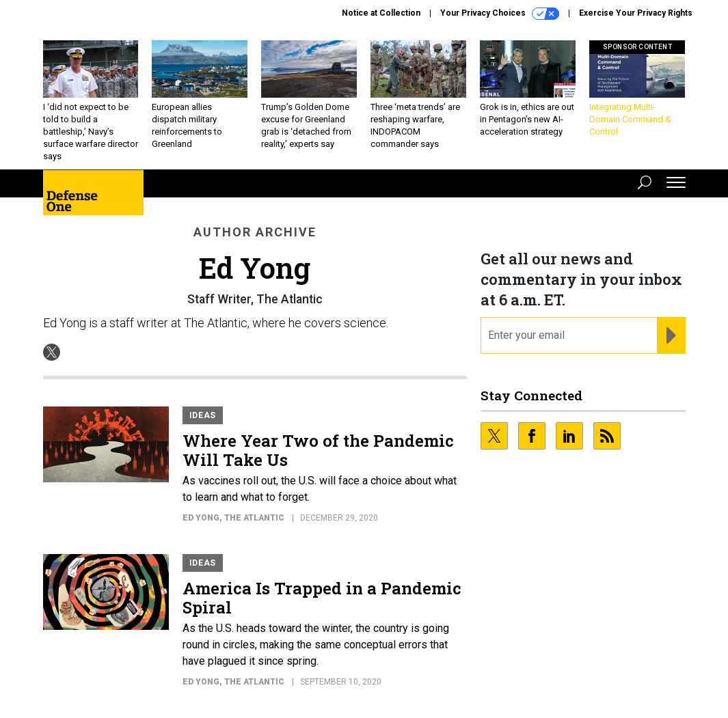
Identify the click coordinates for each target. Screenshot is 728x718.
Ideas (203, 415)
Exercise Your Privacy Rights (636, 13)
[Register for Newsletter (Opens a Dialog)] (671, 335)
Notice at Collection (381, 13)
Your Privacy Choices (500, 14)
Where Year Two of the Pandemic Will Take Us (318, 450)
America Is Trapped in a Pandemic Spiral (322, 598)
